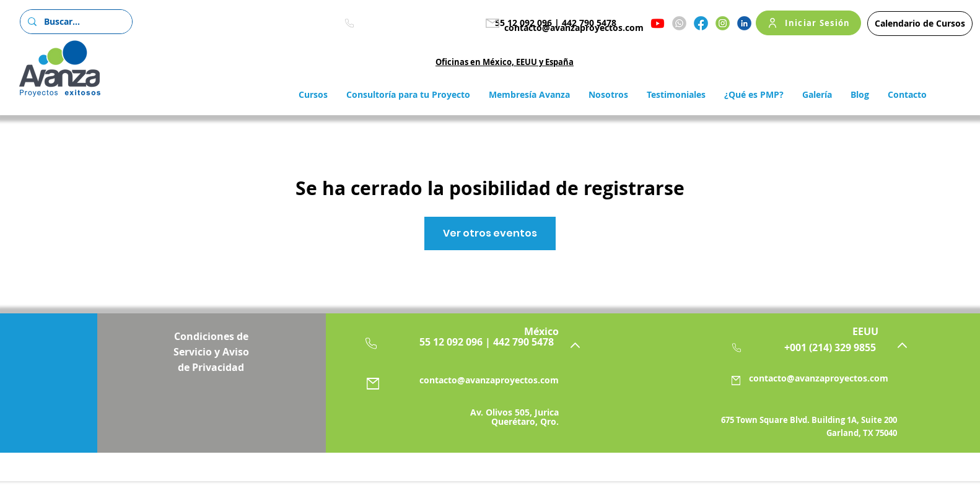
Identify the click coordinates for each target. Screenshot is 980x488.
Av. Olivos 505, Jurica (514, 412)
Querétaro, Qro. (525, 421)
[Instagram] (723, 23)
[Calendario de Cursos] (920, 24)
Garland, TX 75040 (862, 433)
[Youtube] (658, 23)
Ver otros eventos (490, 233)
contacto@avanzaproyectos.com (574, 28)
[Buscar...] (75, 22)
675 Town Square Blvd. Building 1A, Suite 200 (809, 420)
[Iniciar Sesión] (808, 23)
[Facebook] (701, 23)
